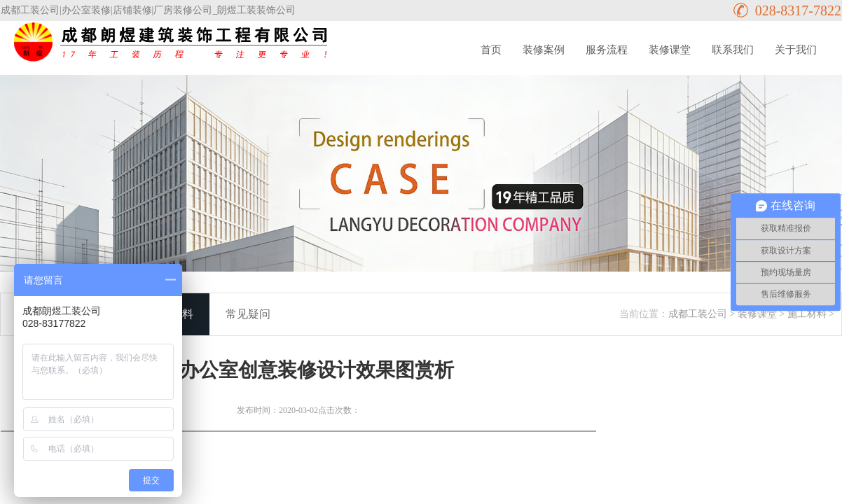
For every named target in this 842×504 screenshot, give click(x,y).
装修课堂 (670, 50)
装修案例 (544, 50)
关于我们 (796, 50)
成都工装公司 (698, 314)
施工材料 (807, 314)
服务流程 (607, 50)
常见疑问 (248, 314)
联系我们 (733, 50)
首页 (491, 50)
